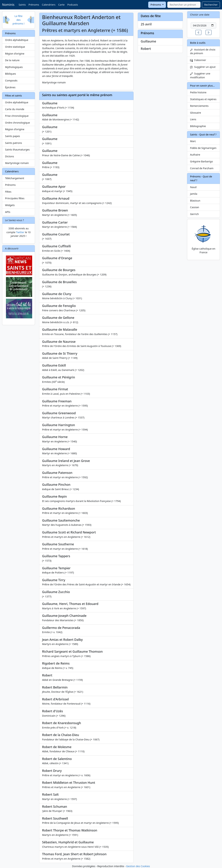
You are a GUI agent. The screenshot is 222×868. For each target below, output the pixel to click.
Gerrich (194, 214)
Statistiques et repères (203, 99)
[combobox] (184, 5)
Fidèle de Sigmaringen (203, 148)
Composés (11, 80)
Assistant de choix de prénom (203, 51)
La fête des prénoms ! (19, 20)
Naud (193, 187)
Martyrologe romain (17, 163)
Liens (193, 119)
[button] (198, 32)
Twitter (20, 232)
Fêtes (8, 192)
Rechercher (211, 5)
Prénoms (34, 5)
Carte (61, 5)
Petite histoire (198, 92)
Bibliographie (198, 126)
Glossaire (195, 113)
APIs (8, 212)
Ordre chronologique (17, 123)
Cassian (195, 207)
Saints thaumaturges (17, 150)
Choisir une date (200, 15)
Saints (22, 5)
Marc (193, 141)
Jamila (194, 194)
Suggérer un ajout (203, 67)
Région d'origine (15, 54)
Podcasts (73, 5)
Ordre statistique (15, 47)
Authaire (195, 155)
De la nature (12, 60)
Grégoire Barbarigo (201, 161)
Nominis (8, 5)
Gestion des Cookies (138, 866)
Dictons (10, 156)
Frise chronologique (17, 116)
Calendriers (49, 5)
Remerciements (199, 106)
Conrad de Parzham (202, 168)
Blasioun (195, 201)
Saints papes (12, 136)
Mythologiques (14, 67)
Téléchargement (15, 178)
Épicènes (10, 87)
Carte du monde (15, 109)
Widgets (10, 205)
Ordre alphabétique (17, 40)
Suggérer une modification (200, 75)
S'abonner (198, 60)
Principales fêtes (15, 198)
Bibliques (10, 74)
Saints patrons (14, 143)
